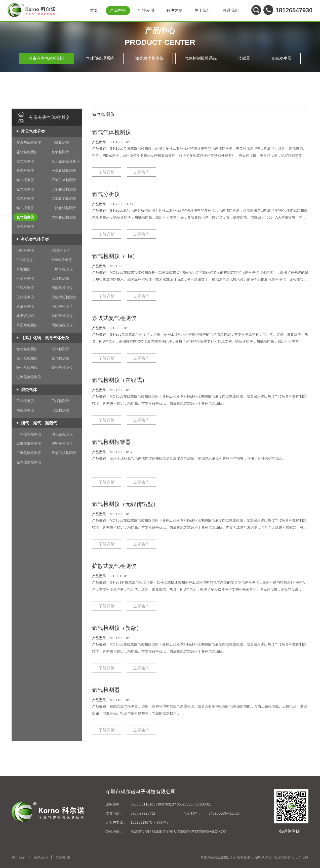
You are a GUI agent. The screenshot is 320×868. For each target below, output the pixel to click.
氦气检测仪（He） (121, 256)
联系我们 (231, 10)
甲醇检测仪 (25, 288)
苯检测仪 (23, 269)
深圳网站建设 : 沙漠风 (291, 857)
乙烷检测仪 (60, 401)
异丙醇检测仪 (62, 316)
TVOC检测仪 (62, 260)
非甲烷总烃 (25, 316)
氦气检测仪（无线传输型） (134, 504)
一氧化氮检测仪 (29, 434)
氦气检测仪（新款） (124, 628)
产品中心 (118, 10)
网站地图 (63, 857)
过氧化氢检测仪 (29, 377)
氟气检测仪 (60, 358)
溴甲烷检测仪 (62, 443)
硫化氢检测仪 (27, 152)
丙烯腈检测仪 (62, 325)
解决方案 (174, 10)
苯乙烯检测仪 (27, 325)
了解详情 (107, 172)
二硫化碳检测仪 (64, 208)
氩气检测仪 (25, 208)
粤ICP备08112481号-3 (218, 857)
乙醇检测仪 (25, 297)
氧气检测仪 (25, 161)
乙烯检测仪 (60, 278)
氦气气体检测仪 (117, 132)
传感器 (244, 58)
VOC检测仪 (61, 250)
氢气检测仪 (25, 180)
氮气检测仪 (25, 189)
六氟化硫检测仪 (64, 217)
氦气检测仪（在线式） (127, 380)
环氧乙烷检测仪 (64, 453)
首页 (94, 10)
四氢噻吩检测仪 (64, 297)
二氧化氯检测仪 (64, 199)
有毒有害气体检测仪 (47, 58)
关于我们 (203, 10)
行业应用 (146, 10)
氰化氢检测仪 (27, 358)
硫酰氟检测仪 (62, 288)
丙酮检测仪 (25, 250)
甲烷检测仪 (25, 401)
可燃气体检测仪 (64, 180)
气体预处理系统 (100, 58)
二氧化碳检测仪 (64, 189)
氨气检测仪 (25, 171)
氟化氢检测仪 (62, 368)
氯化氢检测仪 (27, 349)
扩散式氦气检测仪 (120, 566)
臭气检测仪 (25, 227)
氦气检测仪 (25, 217)
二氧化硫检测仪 (29, 453)
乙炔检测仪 (25, 306)
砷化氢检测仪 (27, 368)
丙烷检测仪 (25, 410)
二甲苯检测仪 (62, 269)
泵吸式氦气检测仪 (120, 318)
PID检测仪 (25, 260)
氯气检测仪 (25, 199)
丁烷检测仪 (60, 410)
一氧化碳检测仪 (64, 171)
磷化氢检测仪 (62, 434)
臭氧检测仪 (60, 152)
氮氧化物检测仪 (29, 462)
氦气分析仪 (110, 194)
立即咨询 (141, 172)
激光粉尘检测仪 (149, 58)
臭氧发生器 (281, 58)
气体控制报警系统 (201, 58)
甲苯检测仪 (25, 278)
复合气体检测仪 (29, 143)
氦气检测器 (110, 689)
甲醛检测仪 (60, 143)
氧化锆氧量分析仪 (66, 161)
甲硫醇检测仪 (62, 306)
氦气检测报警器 (117, 442)
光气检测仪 (60, 349)
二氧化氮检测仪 (29, 443)
